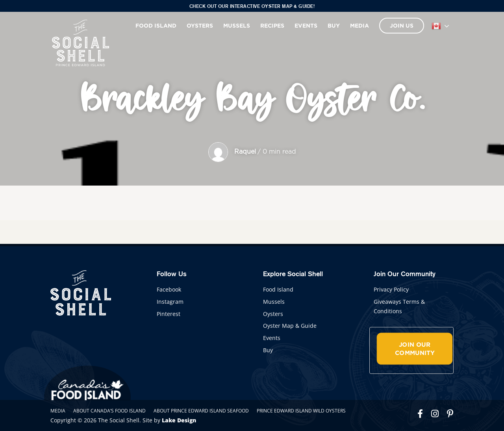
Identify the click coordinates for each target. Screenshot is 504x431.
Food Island (156, 25)
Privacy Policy (391, 289)
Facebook (169, 289)
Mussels (237, 25)
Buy (334, 25)
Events (306, 25)
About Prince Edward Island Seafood (201, 411)
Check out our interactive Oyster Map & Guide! (252, 6)
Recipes (272, 25)
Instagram (170, 302)
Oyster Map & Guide (290, 326)
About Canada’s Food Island (109, 411)
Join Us (402, 25)
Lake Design (179, 420)
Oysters (200, 25)
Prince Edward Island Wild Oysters (301, 411)
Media (359, 25)
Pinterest (169, 314)
